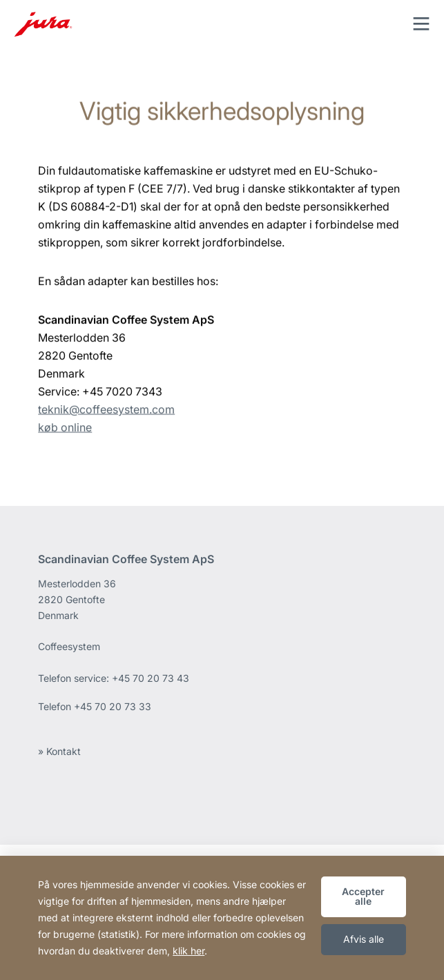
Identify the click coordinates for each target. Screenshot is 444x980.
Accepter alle (363, 896)
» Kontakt (59, 751)
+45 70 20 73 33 (113, 706)
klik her (189, 951)
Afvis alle (364, 939)
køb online (65, 432)
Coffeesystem (69, 646)
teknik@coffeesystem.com (106, 414)
